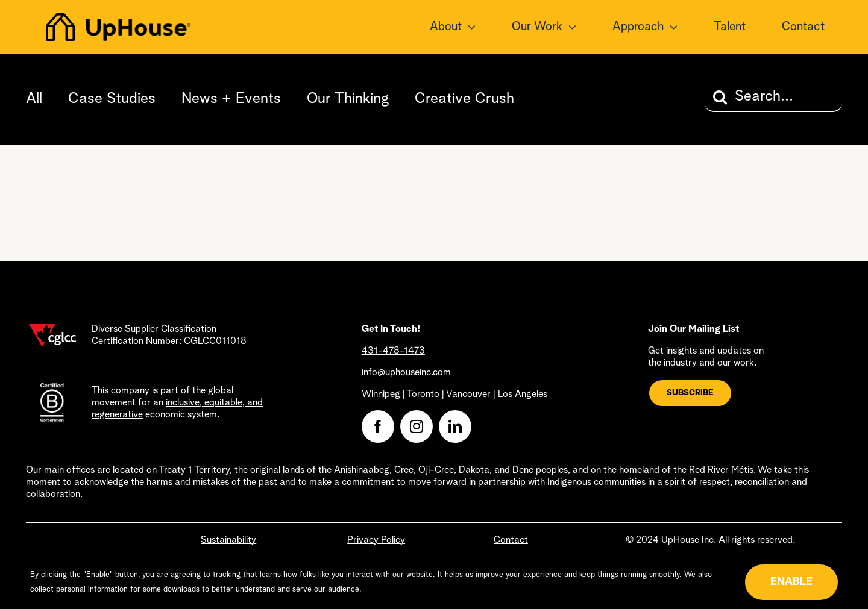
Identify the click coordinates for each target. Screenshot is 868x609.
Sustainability (228, 540)
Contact (511, 540)
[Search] (720, 97)
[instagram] (417, 426)
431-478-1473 (393, 351)
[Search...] (773, 97)
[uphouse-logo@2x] (118, 19)
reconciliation (762, 483)
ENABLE (791, 582)
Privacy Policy (376, 540)
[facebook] (378, 426)
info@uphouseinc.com (406, 373)
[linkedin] (455, 426)
